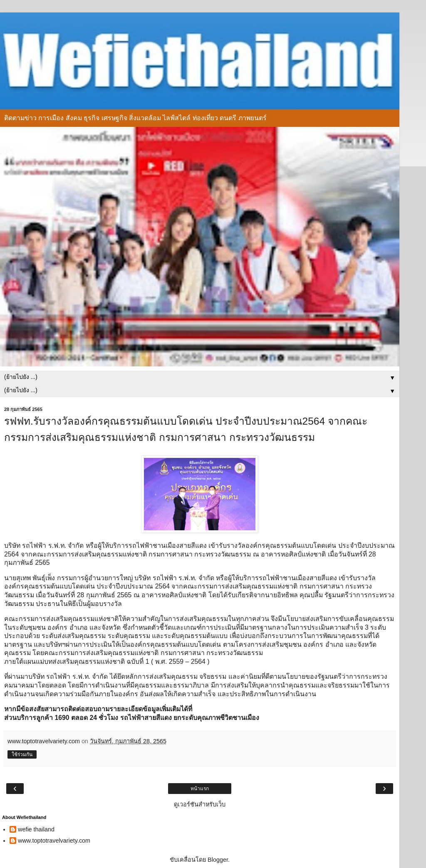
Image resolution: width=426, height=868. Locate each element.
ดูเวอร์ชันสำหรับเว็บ (200, 804)
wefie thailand (36, 829)
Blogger (218, 860)
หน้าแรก (200, 789)
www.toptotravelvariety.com (54, 841)
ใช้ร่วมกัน (22, 754)
